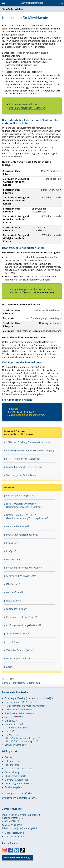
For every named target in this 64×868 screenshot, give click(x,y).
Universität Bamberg (32, 3)
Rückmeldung (12, 772)
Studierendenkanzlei (16, 776)
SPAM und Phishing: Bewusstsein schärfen (29, 442)
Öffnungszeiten (13, 761)
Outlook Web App (16, 609)
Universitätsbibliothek (17, 780)
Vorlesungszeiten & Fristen (19, 783)
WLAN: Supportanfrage (18, 658)
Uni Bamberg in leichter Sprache (19, 798)
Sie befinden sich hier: (13, 9)
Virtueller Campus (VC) (18, 650)
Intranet (9, 717)
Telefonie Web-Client (17, 634)
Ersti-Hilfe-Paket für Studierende (23, 459)
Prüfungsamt (12, 765)
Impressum (19, 683)
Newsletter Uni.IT (15, 601)
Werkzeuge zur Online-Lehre (21, 475)
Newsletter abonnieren (16, 858)
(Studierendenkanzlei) (16, 728)
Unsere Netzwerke (15, 833)
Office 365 (10, 721)
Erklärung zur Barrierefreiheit (18, 793)
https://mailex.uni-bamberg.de (21, 738)
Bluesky (16, 850)
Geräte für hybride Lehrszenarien (24, 467)
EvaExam (11, 543)
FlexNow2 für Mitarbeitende (20, 713)
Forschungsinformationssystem (23, 568)
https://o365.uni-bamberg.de (20, 741)
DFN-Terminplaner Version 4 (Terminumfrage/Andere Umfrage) (24, 505)
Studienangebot (13, 787)
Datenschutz (34, 683)
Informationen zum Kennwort (25, 104)
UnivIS (8, 731)
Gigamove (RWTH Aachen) (20, 576)
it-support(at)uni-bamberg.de (30, 415)
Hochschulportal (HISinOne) (20, 702)
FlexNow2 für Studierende (19, 710)
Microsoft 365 (14, 592)
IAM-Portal (12, 584)
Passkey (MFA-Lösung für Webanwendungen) (30, 450)
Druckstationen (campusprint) (22, 535)
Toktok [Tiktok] (22, 850)
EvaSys (10, 551)
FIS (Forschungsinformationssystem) (24, 706)
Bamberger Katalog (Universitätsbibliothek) (28, 698)
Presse (8, 757)
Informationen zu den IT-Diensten (27, 108)
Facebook (10, 850)
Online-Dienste (13, 725)
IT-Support (12, 409)
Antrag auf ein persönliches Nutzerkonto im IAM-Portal (32, 291)
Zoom (9, 667)
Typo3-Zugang (14, 642)
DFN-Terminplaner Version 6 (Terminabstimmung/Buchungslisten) (26, 517)
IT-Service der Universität (18, 769)
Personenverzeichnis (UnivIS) (22, 617)
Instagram (5, 850)
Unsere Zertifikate (14, 837)
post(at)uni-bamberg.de (22, 828)
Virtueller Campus (14, 745)
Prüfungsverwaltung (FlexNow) (22, 625)
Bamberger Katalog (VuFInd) (21, 496)
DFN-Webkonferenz (17, 526)
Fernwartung (13, 559)
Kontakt (6, 683)
